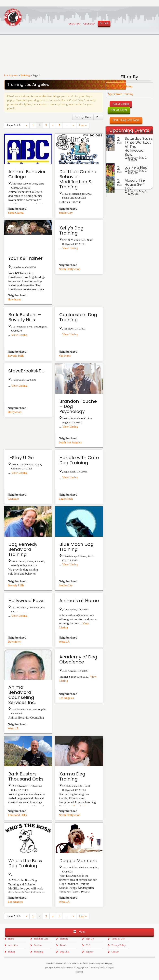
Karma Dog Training (72, 776)
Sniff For (74, 24)
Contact (115, 952)
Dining (11, 952)
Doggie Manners (78, 861)
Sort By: (83, 117)
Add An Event (119, 110)
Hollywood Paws (26, 601)
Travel (63, 945)
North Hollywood (69, 269)
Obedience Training (120, 86)
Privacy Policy (119, 945)
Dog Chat (64, 952)
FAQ (88, 945)
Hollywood (15, 412)
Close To (89, 24)
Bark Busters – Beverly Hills (25, 317)
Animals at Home (79, 601)
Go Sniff (104, 23)
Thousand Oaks (17, 815)
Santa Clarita (16, 213)
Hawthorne (15, 299)
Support (90, 952)
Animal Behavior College (27, 174)
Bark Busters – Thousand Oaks (26, 776)
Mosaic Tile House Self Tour (135, 184)
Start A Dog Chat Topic (126, 120)
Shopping (39, 952)
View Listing (70, 248)
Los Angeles (11, 75)
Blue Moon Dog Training (76, 547)
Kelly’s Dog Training (71, 230)
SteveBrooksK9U (26, 371)
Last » (83, 125)
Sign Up (90, 939)
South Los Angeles (70, 442)
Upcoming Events (129, 130)
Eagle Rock (66, 499)
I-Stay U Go (21, 458)
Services (38, 945)
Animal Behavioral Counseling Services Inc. (22, 695)
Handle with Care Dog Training (79, 460)
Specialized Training (121, 94)
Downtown (15, 642)
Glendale (13, 499)
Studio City (66, 213)
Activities (13, 945)
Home (11, 939)
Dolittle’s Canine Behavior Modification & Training (78, 179)
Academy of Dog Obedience (78, 659)
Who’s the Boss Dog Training (25, 863)
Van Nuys (65, 356)
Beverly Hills (16, 356)
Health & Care (41, 939)
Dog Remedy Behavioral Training (23, 549)
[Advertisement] (129, 263)
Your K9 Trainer (25, 258)
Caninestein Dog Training (78, 317)
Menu (79, 932)
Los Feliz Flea (136, 167)
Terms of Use (118, 939)
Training (25, 75)
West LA (64, 642)
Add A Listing (121, 104)
